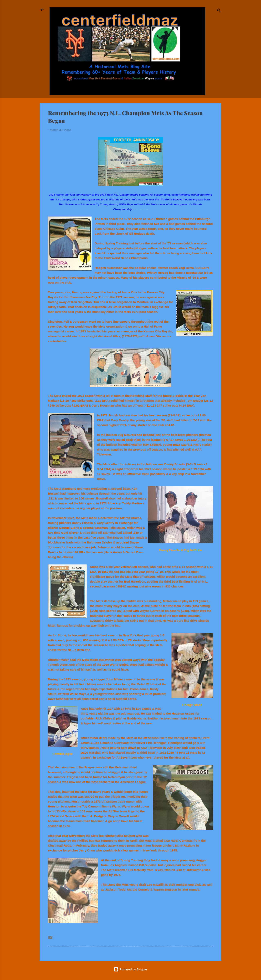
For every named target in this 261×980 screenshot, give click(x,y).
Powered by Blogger (130, 969)
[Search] (219, 11)
